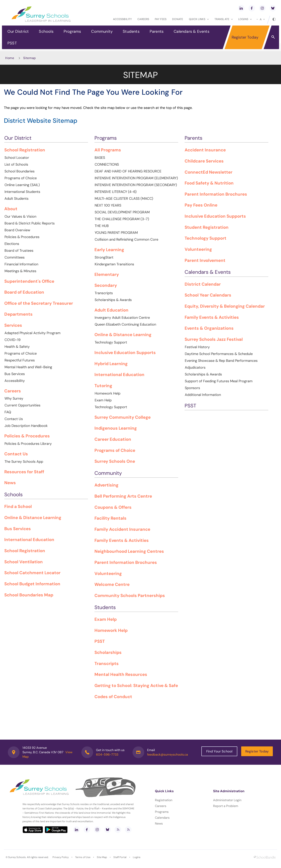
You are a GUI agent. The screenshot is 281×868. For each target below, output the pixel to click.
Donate (178, 19)
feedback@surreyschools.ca (168, 755)
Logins (137, 857)
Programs (72, 31)
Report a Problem (226, 806)
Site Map (102, 857)
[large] (264, 19)
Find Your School (219, 751)
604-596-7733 (107, 755)
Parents (157, 31)
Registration (164, 800)
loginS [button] (245, 19)
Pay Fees (161, 19)
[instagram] (262, 8)
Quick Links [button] (199, 19)
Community (102, 31)
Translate (224, 19)
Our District (18, 31)
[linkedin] (241, 8)
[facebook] (252, 8)
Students (131, 31)
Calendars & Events (192, 31)
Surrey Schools (17, 857)
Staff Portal (120, 857)
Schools (46, 31)
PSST (12, 43)
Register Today (245, 37)
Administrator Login (227, 800)
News (159, 823)
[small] (257, 19)
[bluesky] (273, 8)
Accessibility (122, 19)
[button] (273, 37)
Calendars (162, 818)
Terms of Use (83, 857)
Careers (143, 19)
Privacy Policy (61, 857)
